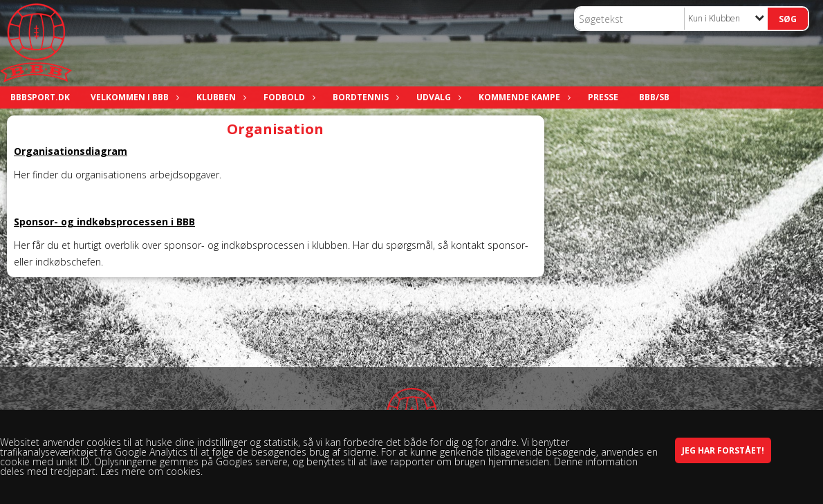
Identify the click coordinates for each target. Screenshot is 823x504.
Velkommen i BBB (133, 97)
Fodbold (288, 97)
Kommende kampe (523, 97)
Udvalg (437, 97)
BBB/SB (654, 97)
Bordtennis (364, 97)
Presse (603, 97)
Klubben (220, 97)
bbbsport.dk (40, 97)
